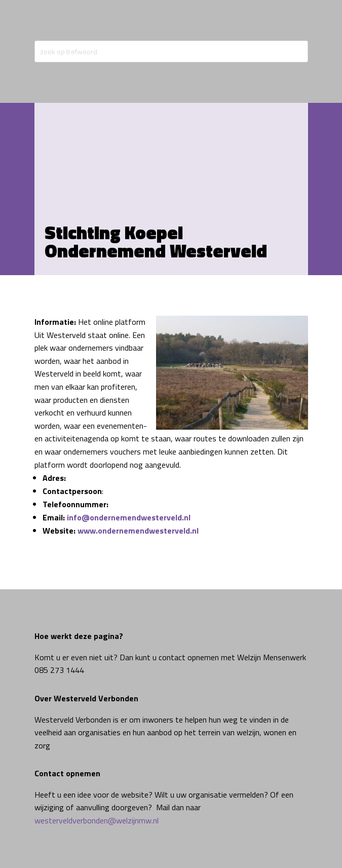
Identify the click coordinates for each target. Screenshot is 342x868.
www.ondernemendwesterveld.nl (138, 531)
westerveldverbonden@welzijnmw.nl (97, 820)
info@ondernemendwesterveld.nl (129, 517)
